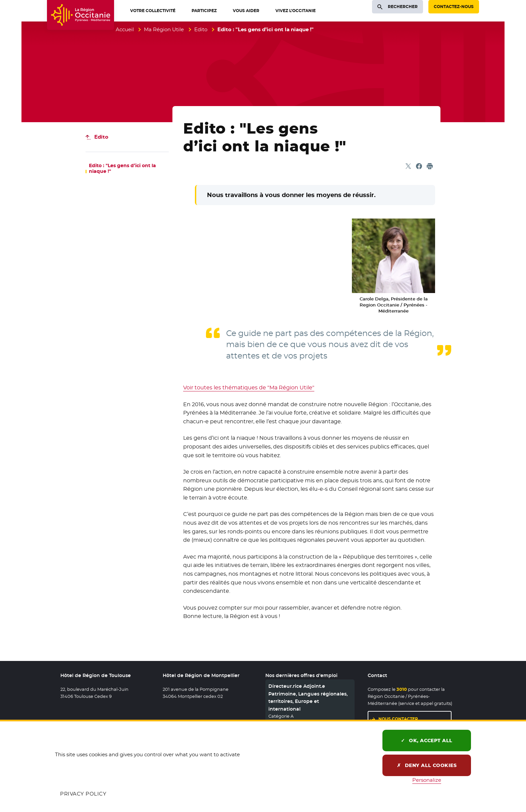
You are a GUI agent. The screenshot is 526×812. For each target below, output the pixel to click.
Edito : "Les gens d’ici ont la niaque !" (122, 169)
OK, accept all (427, 741)
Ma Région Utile (164, 29)
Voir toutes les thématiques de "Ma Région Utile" (249, 388)
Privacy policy (83, 794)
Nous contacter (398, 719)
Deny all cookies (427, 765)
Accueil (125, 29)
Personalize (427, 780)
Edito (201, 29)
